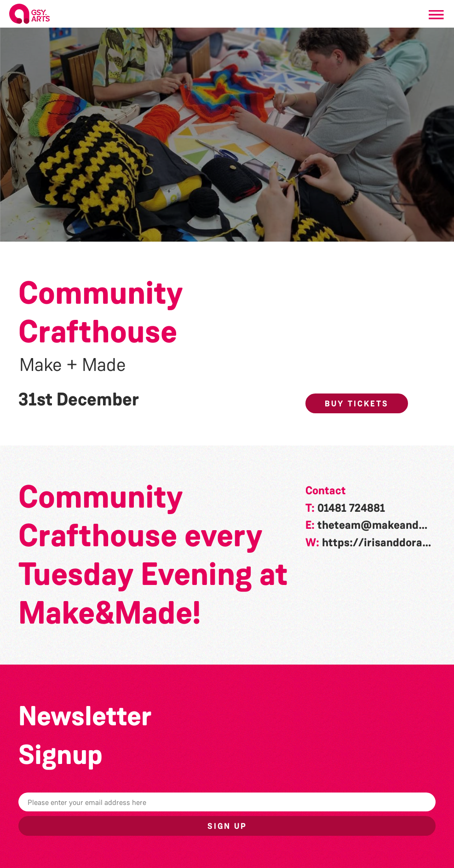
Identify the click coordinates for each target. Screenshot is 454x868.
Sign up (227, 826)
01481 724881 (351, 508)
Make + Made (73, 365)
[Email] (227, 802)
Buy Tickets (357, 404)
